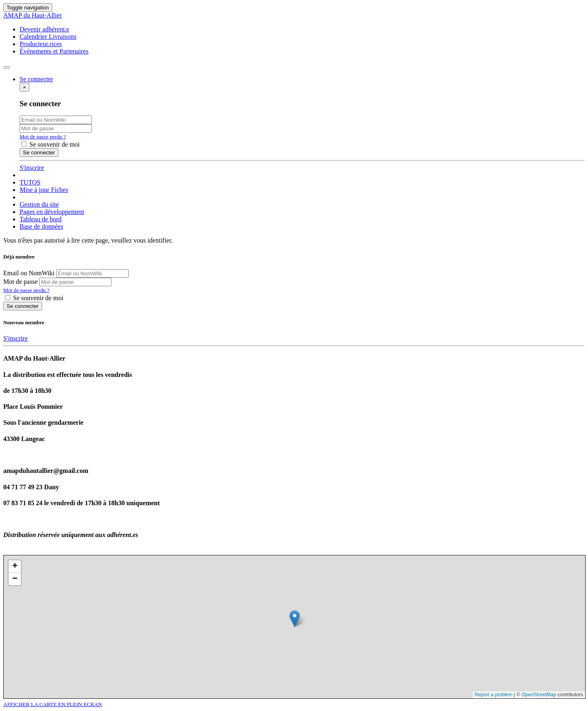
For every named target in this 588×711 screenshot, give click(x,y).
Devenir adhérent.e (45, 29)
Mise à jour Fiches (44, 190)
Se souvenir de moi (50, 144)
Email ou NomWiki (29, 273)
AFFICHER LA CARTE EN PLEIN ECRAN (53, 704)
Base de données (41, 226)
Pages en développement (52, 212)
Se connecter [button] (36, 79)
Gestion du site (39, 204)
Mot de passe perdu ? (43, 137)
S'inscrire (32, 168)
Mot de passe (20, 282)
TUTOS (30, 182)
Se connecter (23, 306)
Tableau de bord (41, 219)
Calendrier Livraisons (48, 37)
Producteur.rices (41, 44)
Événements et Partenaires (54, 51)
